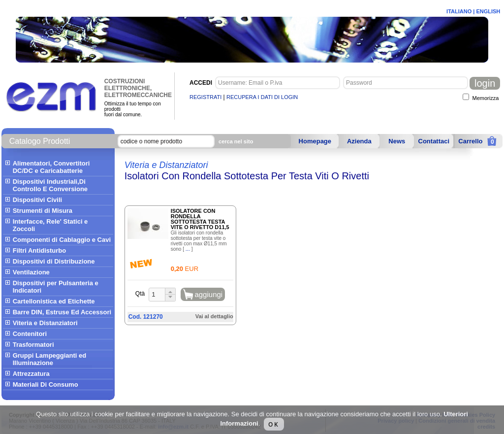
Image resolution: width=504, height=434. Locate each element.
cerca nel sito (236, 141)
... (188, 249)
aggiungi (208, 294)
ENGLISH (488, 11)
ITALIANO (459, 11)
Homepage (315, 141)
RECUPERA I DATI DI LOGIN (262, 97)
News (397, 141)
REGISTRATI (205, 97)
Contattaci (434, 141)
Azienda (359, 141)
